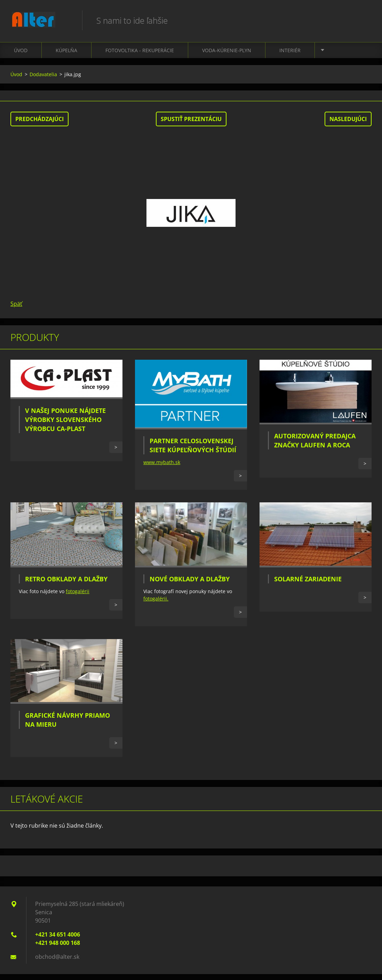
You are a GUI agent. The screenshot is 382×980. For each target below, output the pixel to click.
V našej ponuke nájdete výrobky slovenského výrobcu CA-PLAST (65, 425)
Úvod (21, 56)
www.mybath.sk (162, 468)
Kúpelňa (66, 56)
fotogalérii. (156, 604)
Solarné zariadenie (308, 585)
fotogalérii (78, 597)
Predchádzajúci (39, 125)
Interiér (290, 56)
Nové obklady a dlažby (190, 585)
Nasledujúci (348, 125)
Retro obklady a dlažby (66, 584)
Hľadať (364, 20)
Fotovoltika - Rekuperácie (140, 56)
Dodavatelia (43, 80)
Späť (16, 309)
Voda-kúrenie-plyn (227, 56)
